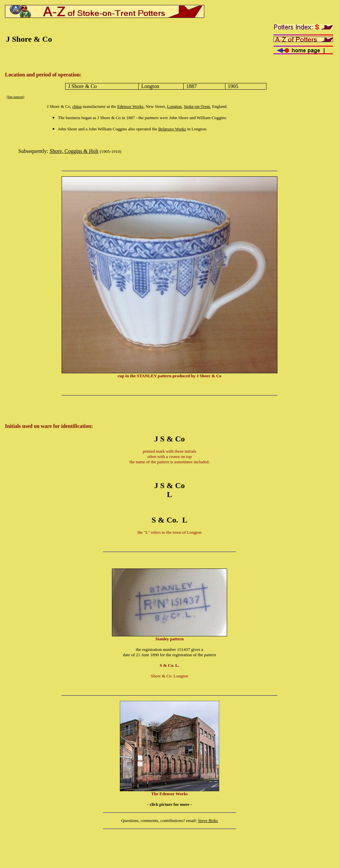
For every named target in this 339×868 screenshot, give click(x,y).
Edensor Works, (131, 106)
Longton (174, 106)
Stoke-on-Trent (197, 106)
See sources (15, 97)
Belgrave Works (172, 129)
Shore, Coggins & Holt (74, 151)
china (77, 106)
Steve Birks (208, 821)
